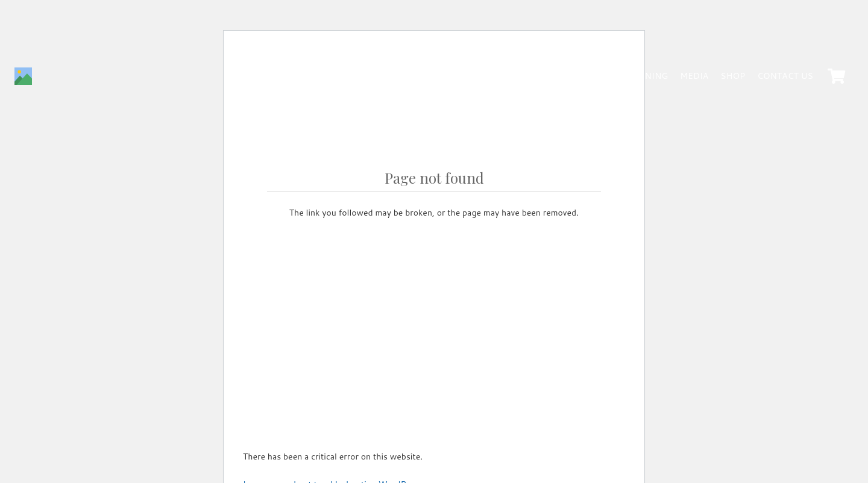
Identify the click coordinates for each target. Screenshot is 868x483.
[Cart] (836, 76)
